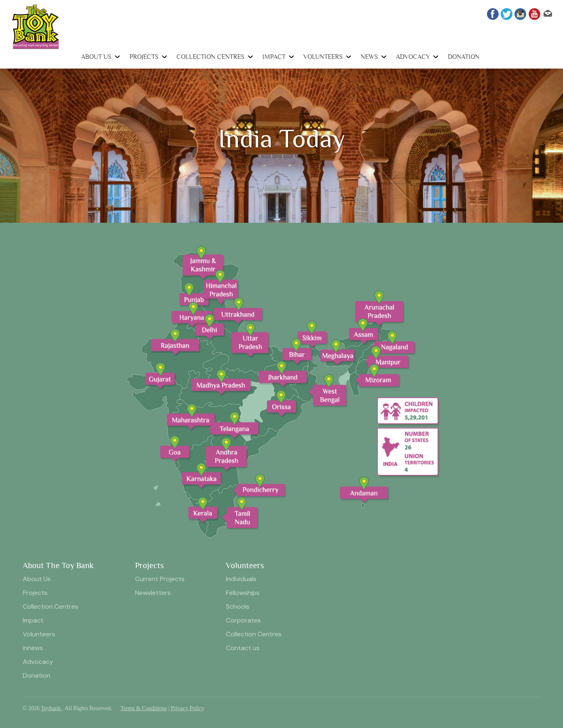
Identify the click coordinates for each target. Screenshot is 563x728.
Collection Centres (211, 57)
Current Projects (160, 579)
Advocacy (413, 57)
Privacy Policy (187, 708)
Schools (238, 606)
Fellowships (243, 593)
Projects (144, 57)
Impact (274, 57)
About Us (96, 57)
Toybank (52, 708)
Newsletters (153, 593)
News (369, 57)
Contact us (243, 648)
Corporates (243, 620)
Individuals (241, 579)
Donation (464, 57)
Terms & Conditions (144, 708)
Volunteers (323, 57)
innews (33, 648)
